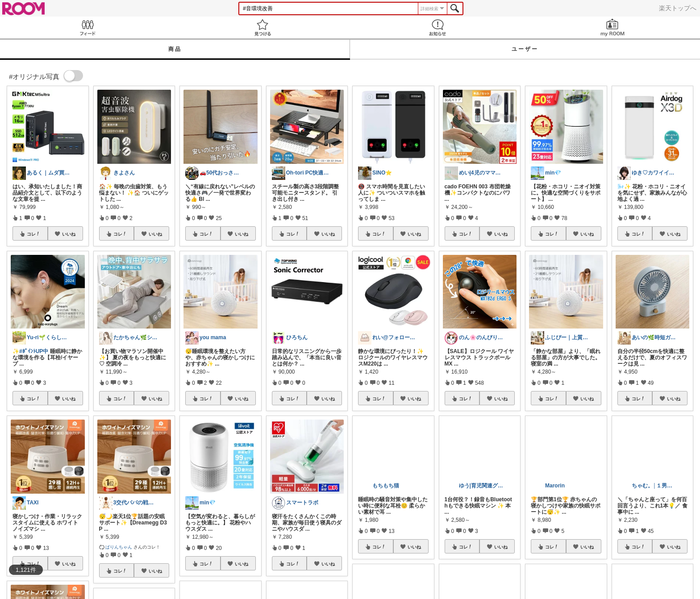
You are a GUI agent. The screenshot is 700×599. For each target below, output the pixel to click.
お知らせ (437, 27)
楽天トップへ (678, 8)
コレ (33, 234)
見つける (262, 27)
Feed (87, 27)
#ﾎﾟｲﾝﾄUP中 (34, 351)
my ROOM (612, 27)
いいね (69, 234)
